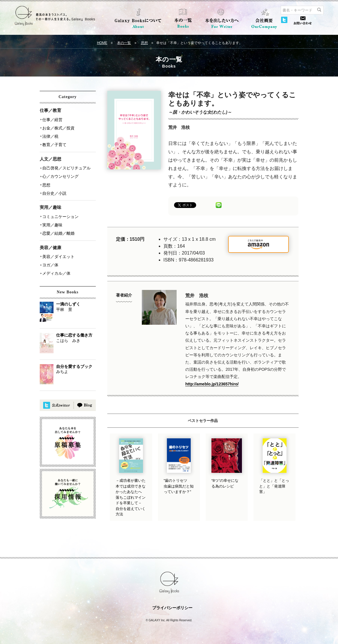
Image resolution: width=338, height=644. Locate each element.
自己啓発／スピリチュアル (66, 167)
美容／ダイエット (58, 253)
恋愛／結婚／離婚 (58, 230)
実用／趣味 (52, 222)
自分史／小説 (54, 191)
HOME (102, 43)
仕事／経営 (52, 119)
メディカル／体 (56, 269)
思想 (144, 43)
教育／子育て (54, 144)
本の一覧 (124, 43)
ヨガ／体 (50, 261)
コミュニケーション (60, 214)
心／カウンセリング (60, 175)
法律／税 (50, 135)
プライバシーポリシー (172, 608)
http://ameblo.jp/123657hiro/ (212, 384)
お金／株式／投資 (58, 127)
